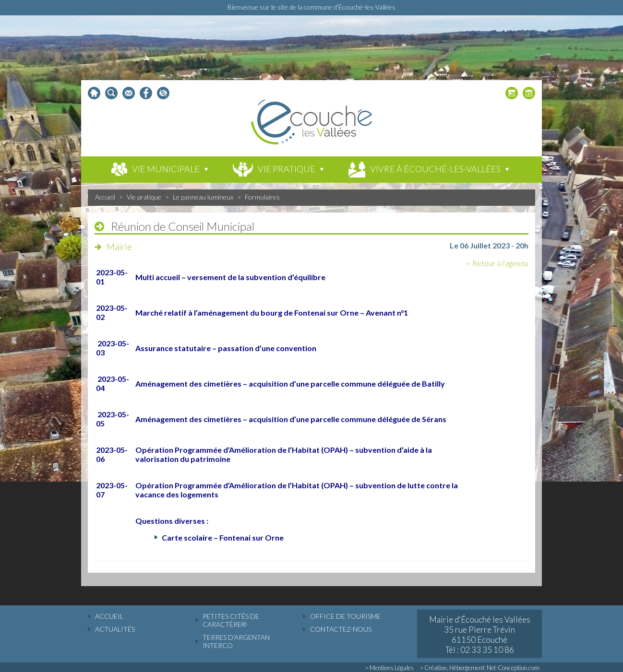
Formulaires (262, 197)
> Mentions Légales (389, 668)
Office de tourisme (345, 616)
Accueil (105, 197)
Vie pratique (144, 197)
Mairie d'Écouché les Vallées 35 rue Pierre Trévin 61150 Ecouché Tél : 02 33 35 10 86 (480, 635)
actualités (115, 629)
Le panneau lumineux (203, 197)
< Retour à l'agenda (497, 263)
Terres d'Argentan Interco (236, 641)
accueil (109, 616)
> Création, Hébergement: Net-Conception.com (480, 668)
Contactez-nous (341, 629)
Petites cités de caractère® (231, 620)
